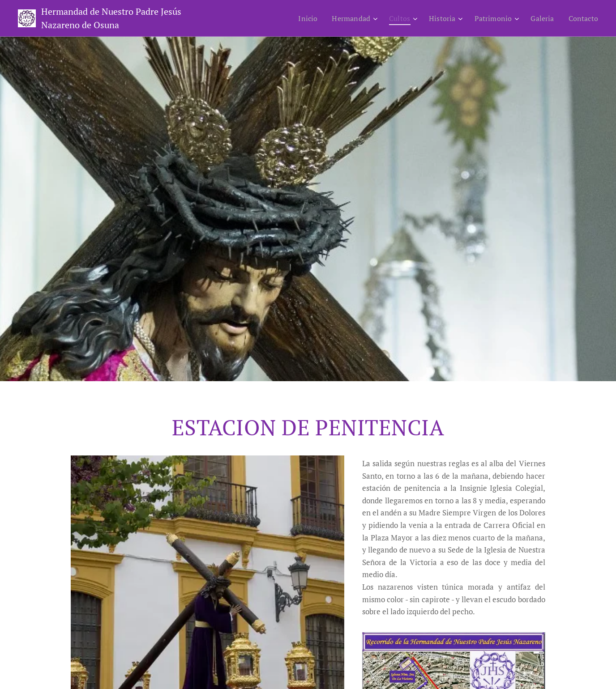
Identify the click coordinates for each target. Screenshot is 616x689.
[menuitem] (296, 18)
